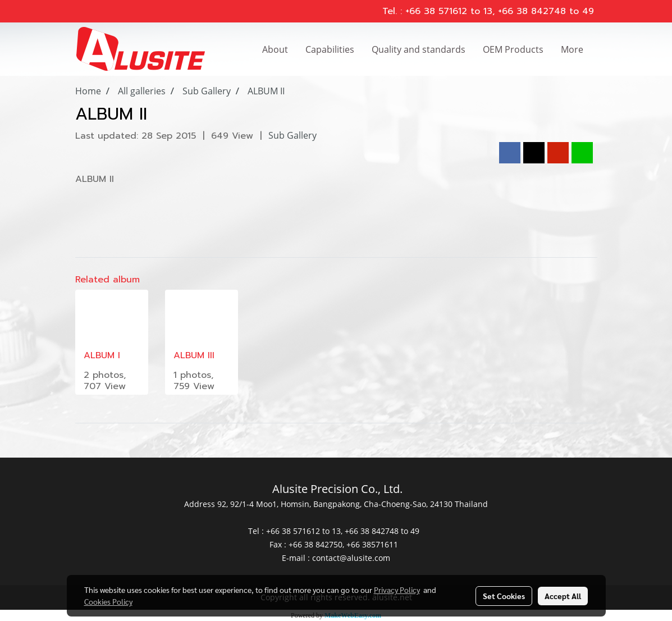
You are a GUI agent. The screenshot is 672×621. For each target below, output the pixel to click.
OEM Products (513, 49)
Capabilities (330, 49)
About (275, 49)
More (572, 49)
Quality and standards (419, 49)
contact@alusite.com (351, 558)
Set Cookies (504, 596)
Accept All (563, 596)
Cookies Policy (108, 601)
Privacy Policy (397, 590)
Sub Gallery (292, 135)
